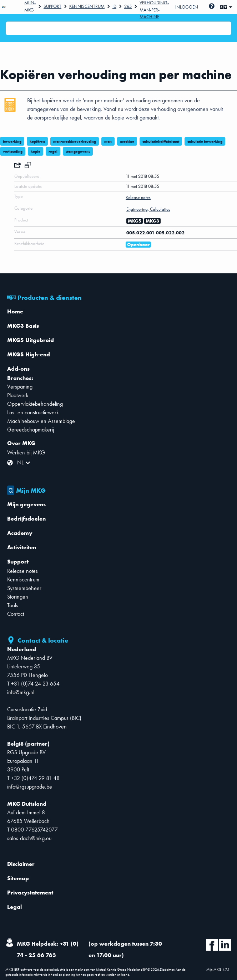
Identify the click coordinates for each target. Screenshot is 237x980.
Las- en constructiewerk (33, 412)
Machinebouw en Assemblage (41, 421)
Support (52, 6)
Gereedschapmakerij (31, 430)
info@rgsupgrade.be (30, 787)
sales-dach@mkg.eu (29, 838)
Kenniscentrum (87, 6)
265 (128, 6)
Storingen (18, 597)
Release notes (22, 571)
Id (114, 6)
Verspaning (20, 387)
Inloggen (187, 7)
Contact (16, 614)
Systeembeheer (24, 588)
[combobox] (10, 28)
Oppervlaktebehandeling (35, 404)
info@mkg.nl (21, 692)
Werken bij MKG (26, 452)
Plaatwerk (18, 395)
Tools (13, 605)
